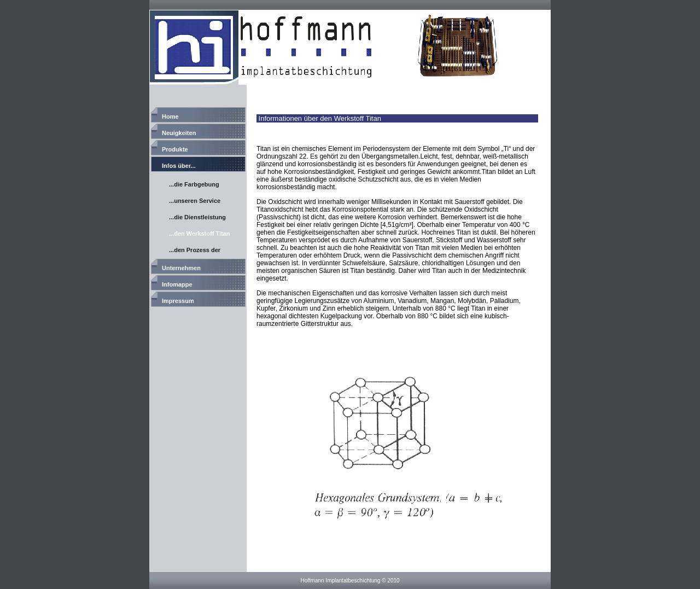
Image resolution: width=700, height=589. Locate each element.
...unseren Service (195, 201)
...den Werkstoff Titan (199, 234)
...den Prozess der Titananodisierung (195, 251)
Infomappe (177, 284)
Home (170, 116)
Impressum (178, 301)
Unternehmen (181, 268)
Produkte (175, 149)
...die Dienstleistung (197, 217)
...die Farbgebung (194, 184)
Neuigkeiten (179, 133)
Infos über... (179, 166)
